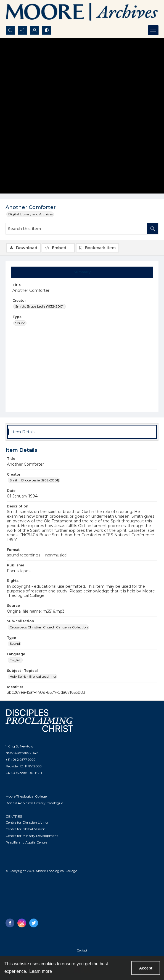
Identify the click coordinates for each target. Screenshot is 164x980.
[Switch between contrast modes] (47, 30)
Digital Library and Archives (31, 214)
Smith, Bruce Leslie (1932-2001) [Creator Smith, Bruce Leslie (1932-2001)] (40, 306)
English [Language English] (16, 660)
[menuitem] (82, 950)
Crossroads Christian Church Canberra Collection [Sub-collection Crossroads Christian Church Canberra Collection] (49, 627)
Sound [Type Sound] (20, 323)
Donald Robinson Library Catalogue (34, 803)
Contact (82, 950)
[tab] (82, 272)
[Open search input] (10, 30)
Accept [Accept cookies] (146, 968)
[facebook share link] (10, 923)
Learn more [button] (41, 971)
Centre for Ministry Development (32, 836)
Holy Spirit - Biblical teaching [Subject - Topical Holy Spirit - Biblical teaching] (33, 676)
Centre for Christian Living (27, 822)
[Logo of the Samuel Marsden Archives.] (82, 13)
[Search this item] (76, 229)
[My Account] (35, 30)
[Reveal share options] (22, 30)
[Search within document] (153, 229)
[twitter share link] (34, 923)
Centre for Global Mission (25, 829)
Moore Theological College (26, 796)
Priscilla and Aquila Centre (26, 842)
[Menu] (153, 30)
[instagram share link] (22, 923)
